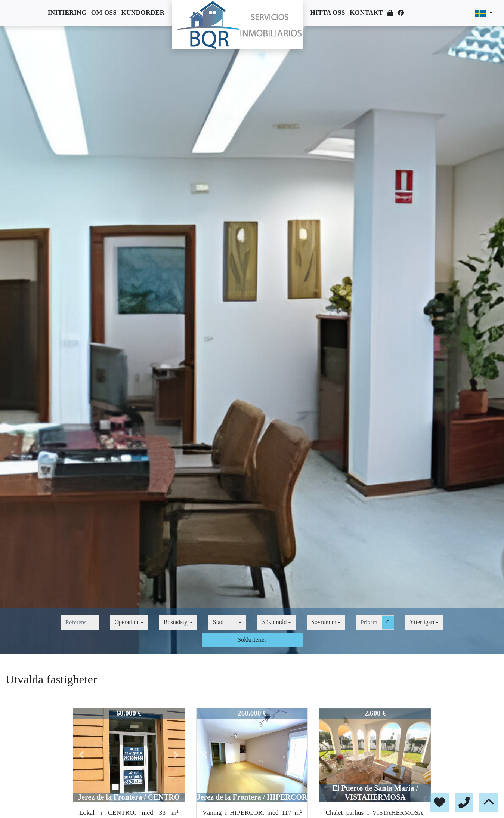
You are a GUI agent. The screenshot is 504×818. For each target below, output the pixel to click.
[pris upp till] (369, 623)
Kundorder (143, 13)
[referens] (80, 623)
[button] (82, 755)
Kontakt (366, 13)
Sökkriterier (252, 640)
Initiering (67, 13)
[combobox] (129, 623)
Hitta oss (327, 13)
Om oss (104, 13)
